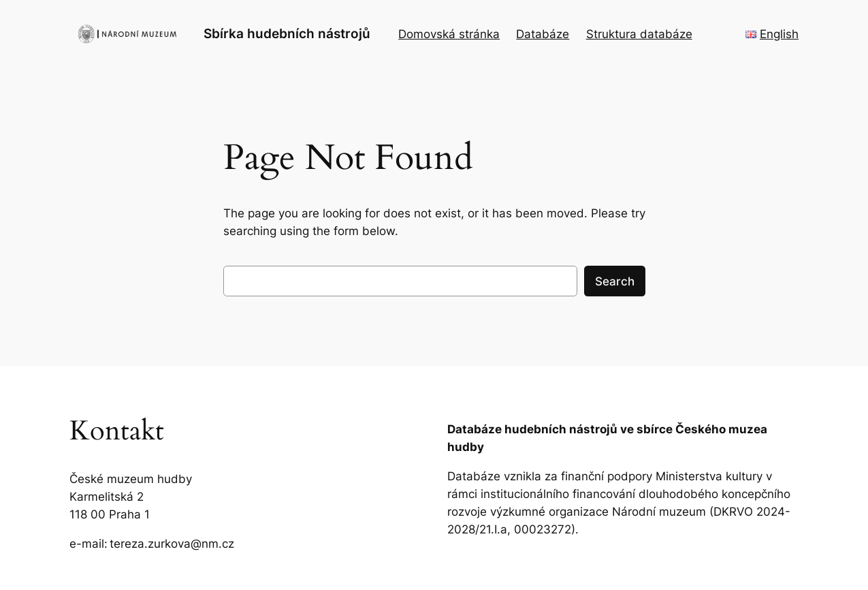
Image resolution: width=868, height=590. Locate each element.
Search (615, 281)
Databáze (543, 34)
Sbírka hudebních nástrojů (287, 33)
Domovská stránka (449, 34)
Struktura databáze (639, 34)
